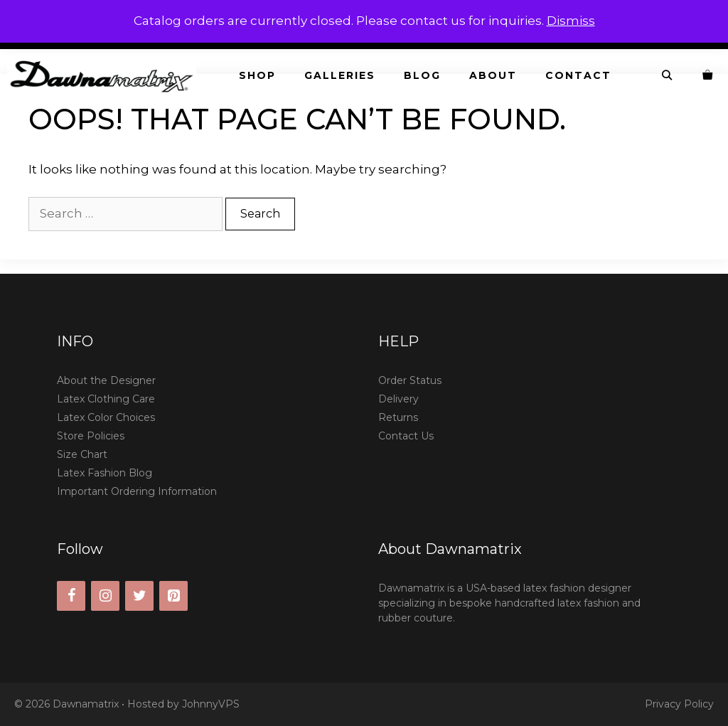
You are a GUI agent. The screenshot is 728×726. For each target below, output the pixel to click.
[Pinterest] (173, 596)
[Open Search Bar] (668, 76)
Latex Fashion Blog (105, 473)
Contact (578, 75)
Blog (422, 75)
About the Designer (106, 380)
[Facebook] (71, 596)
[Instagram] (105, 596)
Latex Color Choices (106, 417)
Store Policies (91, 436)
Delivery (398, 399)
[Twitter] (139, 596)
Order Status (410, 380)
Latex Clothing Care (106, 399)
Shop (257, 75)
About (493, 75)
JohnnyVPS (211, 704)
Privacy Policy (679, 704)
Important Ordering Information (137, 491)
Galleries (340, 75)
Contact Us (406, 436)
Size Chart (82, 454)
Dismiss (571, 21)
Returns (398, 417)
